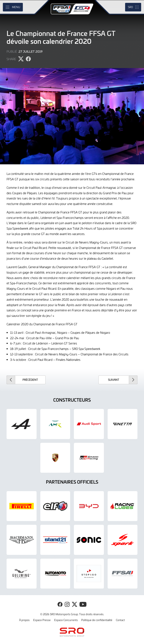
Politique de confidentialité (97, 620)
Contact (120, 620)
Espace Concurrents (66, 620)
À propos (24, 620)
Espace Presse (42, 620)
